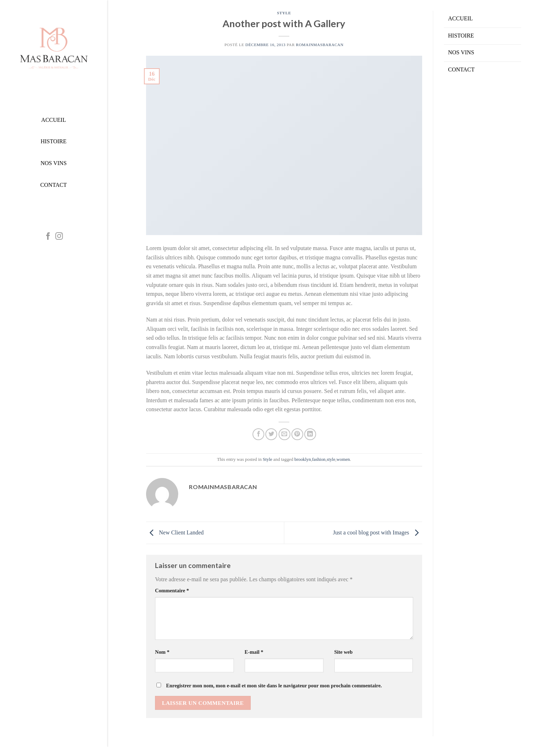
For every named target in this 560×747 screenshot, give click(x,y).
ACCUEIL (461, 18)
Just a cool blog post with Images (377, 532)
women (343, 459)
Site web (344, 652)
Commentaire (172, 591)
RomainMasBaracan (320, 45)
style (331, 459)
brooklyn (302, 459)
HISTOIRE (461, 36)
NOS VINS (461, 52)
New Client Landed (175, 532)
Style (284, 13)
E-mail (254, 652)
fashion (319, 459)
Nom (162, 652)
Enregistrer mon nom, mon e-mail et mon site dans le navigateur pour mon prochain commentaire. (274, 686)
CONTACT (461, 69)
